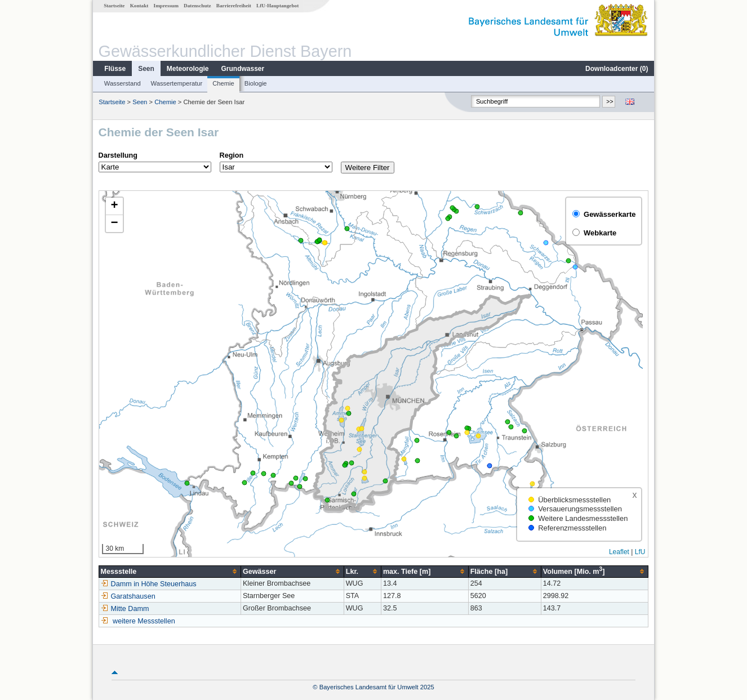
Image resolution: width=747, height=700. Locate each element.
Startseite (114, 6)
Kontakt (139, 6)
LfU (640, 552)
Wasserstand (123, 83)
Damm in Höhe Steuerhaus (149, 584)
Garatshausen (128, 596)
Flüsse (115, 69)
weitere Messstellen (144, 621)
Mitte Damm (125, 609)
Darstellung (118, 155)
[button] (114, 206)
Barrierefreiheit (234, 6)
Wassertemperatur (177, 83)
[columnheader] (170, 571)
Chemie (223, 83)
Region (232, 155)
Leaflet (619, 552)
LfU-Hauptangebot (277, 6)
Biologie (256, 83)
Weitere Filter (368, 168)
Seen (146, 69)
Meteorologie (188, 69)
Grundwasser (243, 69)
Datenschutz (197, 6)
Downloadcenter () (617, 69)
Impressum (166, 6)
